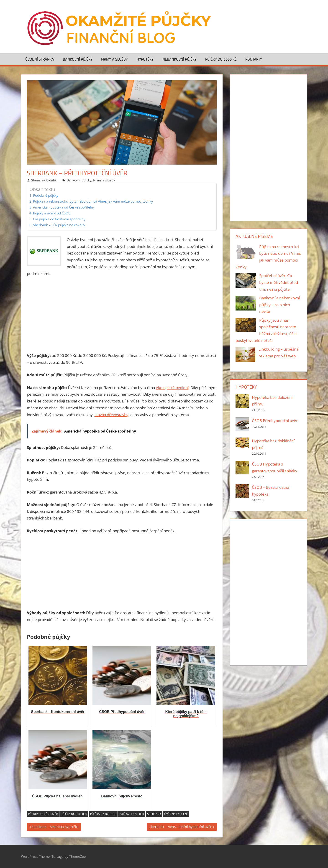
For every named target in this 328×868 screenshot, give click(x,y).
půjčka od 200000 (132, 814)
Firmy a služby (114, 59)
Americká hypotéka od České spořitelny (64, 207)
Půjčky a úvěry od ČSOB (52, 213)
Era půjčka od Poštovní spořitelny (59, 219)
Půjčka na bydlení (103, 814)
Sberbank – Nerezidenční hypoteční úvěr (181, 827)
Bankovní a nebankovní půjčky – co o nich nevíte (279, 305)
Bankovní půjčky (78, 59)
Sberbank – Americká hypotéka (55, 827)
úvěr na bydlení (176, 814)
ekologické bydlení (172, 388)
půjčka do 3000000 (74, 814)
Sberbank (154, 814)
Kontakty (254, 59)
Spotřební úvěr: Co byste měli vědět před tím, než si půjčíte (279, 282)
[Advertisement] (122, 315)
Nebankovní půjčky (179, 59)
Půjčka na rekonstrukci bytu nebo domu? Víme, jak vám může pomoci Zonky (93, 201)
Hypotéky (145, 59)
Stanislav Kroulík (44, 180)
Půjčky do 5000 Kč (221, 59)
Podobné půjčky (46, 195)
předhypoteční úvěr (43, 814)
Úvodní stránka (40, 59)
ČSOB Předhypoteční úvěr (275, 421)
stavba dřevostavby (111, 415)
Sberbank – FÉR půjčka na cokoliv (59, 225)
